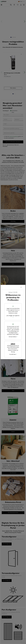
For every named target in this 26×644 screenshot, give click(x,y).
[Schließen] (21, 287)
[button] (13, 312)
